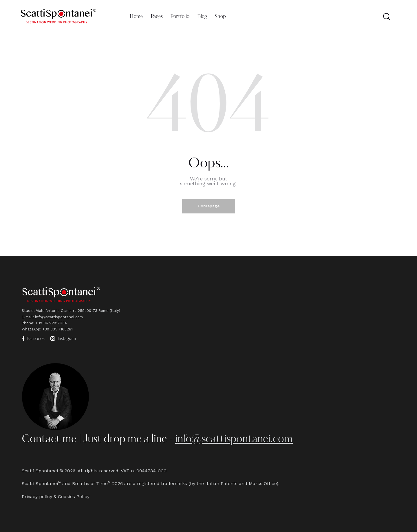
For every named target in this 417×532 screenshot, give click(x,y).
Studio (28, 311)
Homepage (209, 206)
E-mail (27, 317)
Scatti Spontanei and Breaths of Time (65, 483)
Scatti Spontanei (40, 471)
